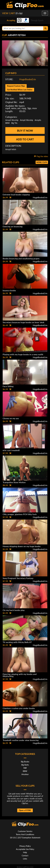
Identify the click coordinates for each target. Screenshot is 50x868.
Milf (25, 768)
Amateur (25, 774)
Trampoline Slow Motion (14, 482)
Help (25, 852)
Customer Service (25, 831)
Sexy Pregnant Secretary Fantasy (18, 578)
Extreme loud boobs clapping (16, 194)
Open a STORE (25, 810)
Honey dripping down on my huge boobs (22, 546)
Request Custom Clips (16, 86)
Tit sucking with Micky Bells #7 (17, 642)
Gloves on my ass (11, 418)
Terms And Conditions (25, 834)
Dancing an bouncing (13, 226)
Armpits (38, 120)
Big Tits (14, 123)
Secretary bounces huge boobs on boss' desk (23, 322)
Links (25, 859)
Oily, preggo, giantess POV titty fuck (20, 514)
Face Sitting (8, 386)
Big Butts (25, 765)
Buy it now (25, 131)
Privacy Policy (25, 846)
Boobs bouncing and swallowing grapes (21, 258)
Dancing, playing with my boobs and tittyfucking (20, 675)
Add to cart (25, 139)
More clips (42, 162)
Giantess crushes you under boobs (19, 708)
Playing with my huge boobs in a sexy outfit (23, 354)
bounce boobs (9, 290)
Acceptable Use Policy (25, 849)
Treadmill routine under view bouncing (21, 740)
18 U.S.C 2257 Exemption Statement (25, 838)
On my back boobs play (14, 610)
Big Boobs (25, 762)
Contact (25, 856)
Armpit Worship (12, 120)
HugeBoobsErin (28, 79)
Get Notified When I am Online (20, 90)
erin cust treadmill (11, 450)
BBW (8, 123)
